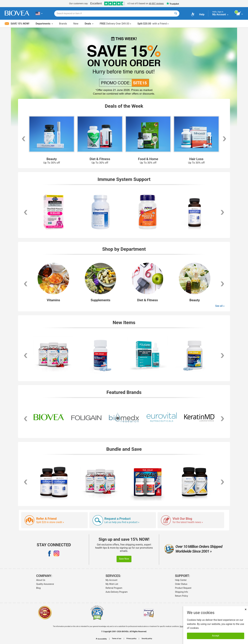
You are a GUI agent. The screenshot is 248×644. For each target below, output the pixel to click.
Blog (38, 588)
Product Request (183, 588)
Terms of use (117, 639)
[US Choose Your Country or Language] (39, 13)
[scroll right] (225, 139)
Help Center (181, 580)
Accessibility (101, 639)
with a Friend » (153, 24)
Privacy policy (132, 639)
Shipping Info (182, 592)
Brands (63, 24)
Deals (89, 24)
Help (202, 14)
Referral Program (114, 588)
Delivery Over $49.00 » (115, 24)
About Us (41, 580)
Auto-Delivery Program (117, 592)
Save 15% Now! (17, 24)
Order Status (181, 584)
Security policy (147, 639)
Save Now (124, 559)
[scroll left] (23, 139)
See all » (220, 306)
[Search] (176, 13)
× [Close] (246, 609)
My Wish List (112, 584)
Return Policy (182, 596)
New (76, 24)
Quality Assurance (45, 584)
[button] (26, 284)
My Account (112, 580)
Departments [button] (44, 24)
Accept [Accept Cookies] (216, 636)
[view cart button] (240, 14)
